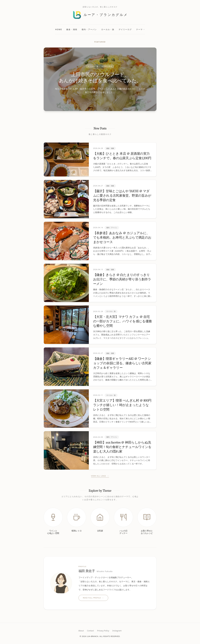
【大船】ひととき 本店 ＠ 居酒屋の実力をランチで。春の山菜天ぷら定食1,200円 (122, 156)
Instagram (117, 631)
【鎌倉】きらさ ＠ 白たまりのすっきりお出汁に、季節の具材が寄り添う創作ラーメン (122, 279)
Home (59, 29)
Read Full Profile (93, 598)
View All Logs (100, 476)
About (81, 631)
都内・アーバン (89, 29)
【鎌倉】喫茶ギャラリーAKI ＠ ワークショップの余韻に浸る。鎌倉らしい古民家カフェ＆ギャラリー (122, 363)
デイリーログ (125, 29)
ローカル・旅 (108, 29)
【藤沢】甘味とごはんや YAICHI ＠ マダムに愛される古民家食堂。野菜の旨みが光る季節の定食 (122, 196)
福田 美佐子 (96, 571)
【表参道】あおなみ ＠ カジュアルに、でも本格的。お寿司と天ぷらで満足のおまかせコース (122, 238)
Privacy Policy (103, 631)
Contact (91, 631)
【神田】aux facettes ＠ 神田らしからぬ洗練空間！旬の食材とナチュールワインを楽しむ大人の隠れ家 (122, 447)
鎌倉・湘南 (72, 29)
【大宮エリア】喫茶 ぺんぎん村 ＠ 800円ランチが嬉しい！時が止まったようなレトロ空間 (122, 405)
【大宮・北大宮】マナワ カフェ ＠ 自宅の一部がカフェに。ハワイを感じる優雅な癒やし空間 (123, 321)
